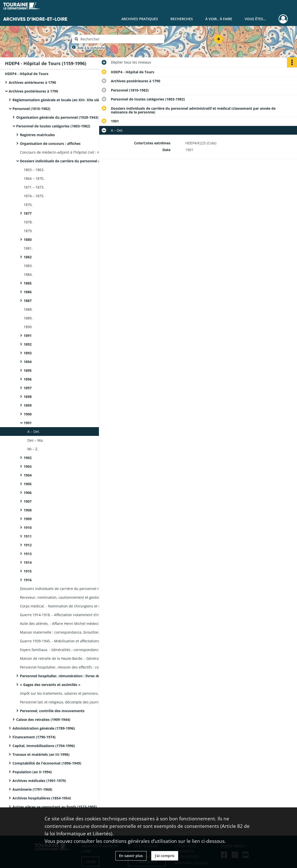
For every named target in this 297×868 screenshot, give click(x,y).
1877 (28, 213)
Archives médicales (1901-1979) (39, 781)
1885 (28, 283)
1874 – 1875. (34, 196)
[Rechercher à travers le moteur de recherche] (121, 39)
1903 (28, 466)
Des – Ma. (36, 440)
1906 (28, 493)
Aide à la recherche (91, 48)
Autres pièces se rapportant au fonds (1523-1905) (55, 807)
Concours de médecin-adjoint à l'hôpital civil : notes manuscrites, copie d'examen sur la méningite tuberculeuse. (70, 152)
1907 (28, 501)
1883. (28, 266)
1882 (28, 257)
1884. (28, 274)
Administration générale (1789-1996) (44, 728)
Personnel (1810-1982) (31, 109)
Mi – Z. (33, 449)
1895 (28, 370)
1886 (28, 292)
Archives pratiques (140, 19)
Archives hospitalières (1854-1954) (42, 798)
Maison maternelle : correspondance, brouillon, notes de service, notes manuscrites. (70, 632)
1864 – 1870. (34, 178)
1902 (28, 458)
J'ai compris (165, 856)
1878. (28, 222)
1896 (28, 379)
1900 (28, 414)
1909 (28, 519)
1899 (28, 405)
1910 (28, 528)
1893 (28, 353)
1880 (28, 240)
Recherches (182, 19)
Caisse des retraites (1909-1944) (43, 720)
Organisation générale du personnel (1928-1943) (57, 117)
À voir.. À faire (219, 19)
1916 (28, 580)
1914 (28, 562)
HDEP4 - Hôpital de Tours (27, 74)
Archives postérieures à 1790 (33, 91)
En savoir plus (131, 856)
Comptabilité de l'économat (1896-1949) (47, 763)
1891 (28, 336)
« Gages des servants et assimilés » (50, 685)
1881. (28, 248)
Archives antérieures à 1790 (32, 82)
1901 (28, 423)
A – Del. (34, 432)
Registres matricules (37, 135)
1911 (28, 536)
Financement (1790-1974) (34, 737)
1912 (28, 545)
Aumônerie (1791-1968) (32, 789)
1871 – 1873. (34, 187)
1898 (28, 397)
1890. (28, 327)
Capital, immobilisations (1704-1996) (44, 746)
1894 (28, 362)
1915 (28, 571)
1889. (28, 318)
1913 (28, 554)
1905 (28, 484)
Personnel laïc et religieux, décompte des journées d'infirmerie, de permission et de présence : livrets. (70, 702)
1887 (28, 301)
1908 (28, 510)
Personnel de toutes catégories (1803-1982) (53, 126)
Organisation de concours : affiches (50, 144)
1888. (28, 309)
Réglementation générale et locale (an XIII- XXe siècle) (59, 100)
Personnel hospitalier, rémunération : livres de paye (65, 676)
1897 (28, 388)
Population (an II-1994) (32, 772)
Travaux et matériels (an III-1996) (41, 754)
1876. (28, 205)
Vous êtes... (255, 19)
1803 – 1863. (34, 170)
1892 (28, 344)
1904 (28, 475)
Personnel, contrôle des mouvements (52, 711)
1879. (28, 231)
